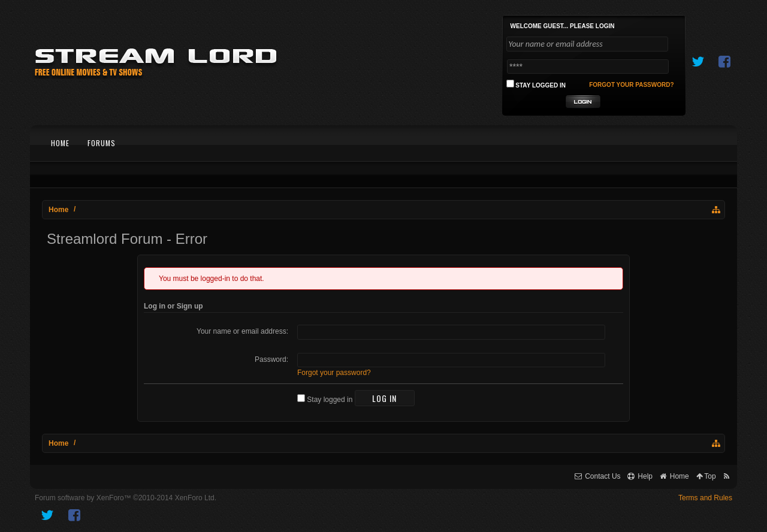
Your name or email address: (242, 331)
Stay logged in (325, 400)
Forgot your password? (334, 373)
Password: (271, 359)
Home (60, 143)
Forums (102, 143)
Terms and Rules (705, 498)
